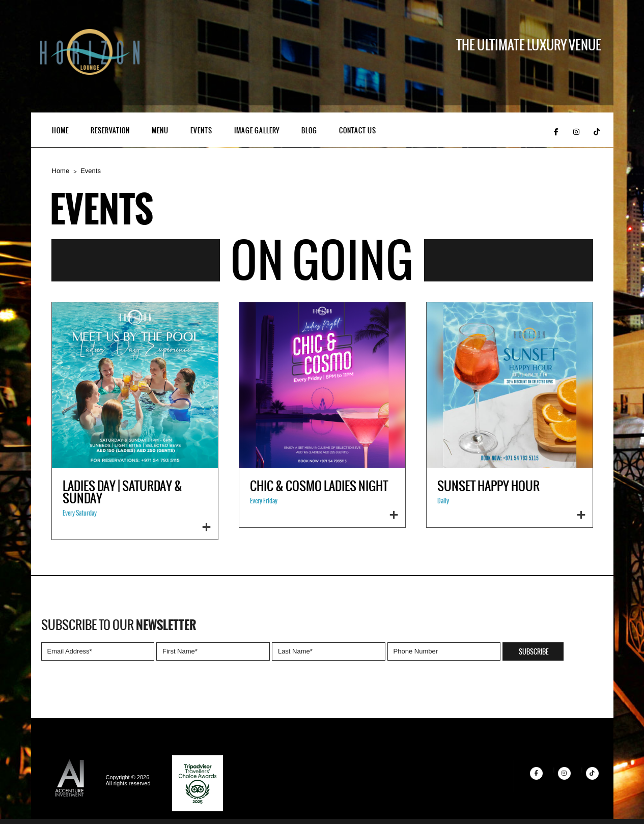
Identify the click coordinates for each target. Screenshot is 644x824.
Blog (309, 131)
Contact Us (358, 131)
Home (60, 131)
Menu (160, 131)
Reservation (110, 131)
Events (201, 131)
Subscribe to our (119, 626)
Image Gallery (257, 131)
